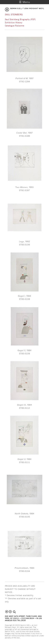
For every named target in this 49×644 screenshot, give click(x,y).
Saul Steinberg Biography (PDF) (20, 19)
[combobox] (17, 612)
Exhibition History (14, 22)
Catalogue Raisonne (15, 26)
